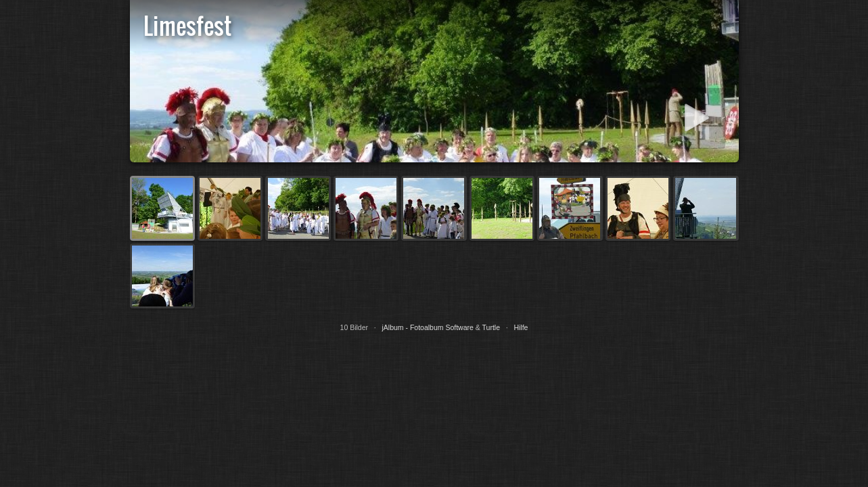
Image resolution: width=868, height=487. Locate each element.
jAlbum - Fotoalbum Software (427, 327)
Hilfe (521, 327)
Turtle (491, 327)
